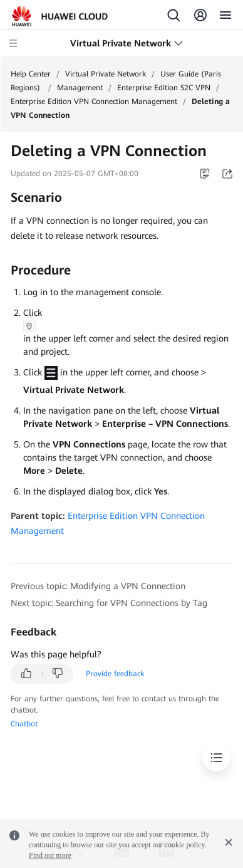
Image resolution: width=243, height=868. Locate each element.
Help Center (31, 74)
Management (80, 88)
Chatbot (24, 724)
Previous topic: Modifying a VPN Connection (98, 586)
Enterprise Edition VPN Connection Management (94, 102)
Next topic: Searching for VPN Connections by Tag (109, 603)
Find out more (50, 855)
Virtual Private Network (106, 74)
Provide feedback (115, 674)
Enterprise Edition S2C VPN (164, 88)
